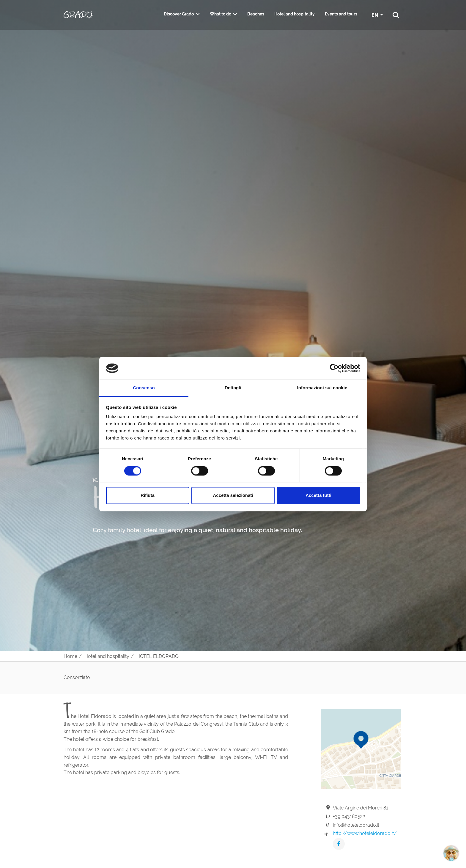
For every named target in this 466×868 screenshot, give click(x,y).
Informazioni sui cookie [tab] (322, 388)
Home (70, 656)
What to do (221, 14)
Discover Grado (179, 14)
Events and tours (341, 14)
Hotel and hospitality (295, 14)
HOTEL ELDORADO (158, 656)
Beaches (256, 14)
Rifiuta (148, 496)
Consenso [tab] (144, 388)
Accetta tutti (318, 496)
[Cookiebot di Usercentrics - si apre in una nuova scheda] (334, 368)
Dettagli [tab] (233, 388)
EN (375, 15)
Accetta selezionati (233, 496)
